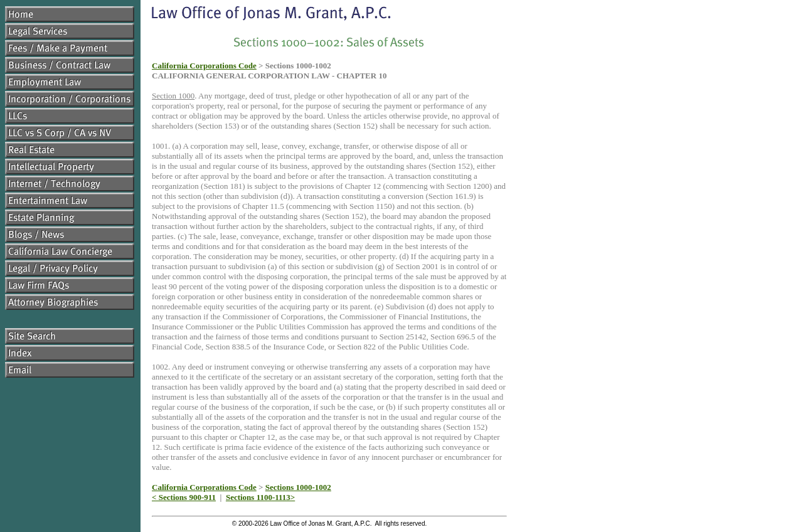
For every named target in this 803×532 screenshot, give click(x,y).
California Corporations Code (204, 66)
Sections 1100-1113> (260, 497)
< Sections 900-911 (184, 497)
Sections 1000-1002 (298, 487)
